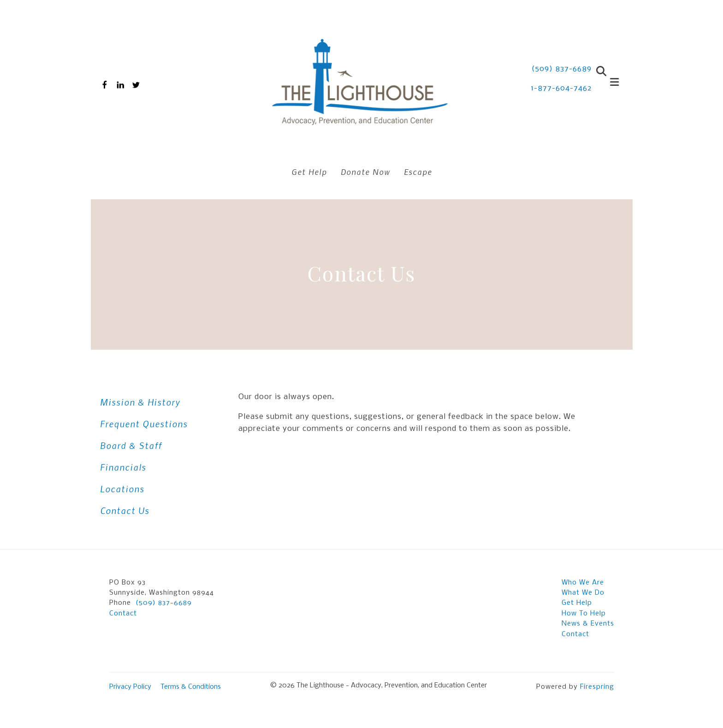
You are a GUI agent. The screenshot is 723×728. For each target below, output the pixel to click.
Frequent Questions (144, 424)
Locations (122, 489)
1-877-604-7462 (561, 88)
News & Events (588, 624)
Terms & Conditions (191, 687)
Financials (123, 467)
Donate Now (365, 172)
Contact (123, 614)
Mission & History (140, 402)
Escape (418, 172)
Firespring (597, 687)
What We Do (583, 593)
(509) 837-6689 (562, 69)
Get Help (309, 172)
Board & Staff (131, 445)
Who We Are (583, 583)
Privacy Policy (130, 687)
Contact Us (125, 510)
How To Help (584, 614)
